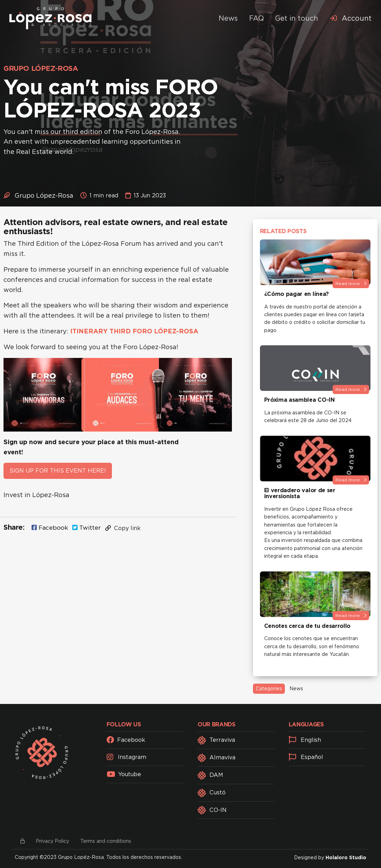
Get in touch (297, 18)
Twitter (86, 528)
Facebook (50, 528)
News (228, 18)
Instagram (126, 757)
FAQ (256, 18)
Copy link (123, 528)
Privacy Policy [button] (52, 841)
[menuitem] (351, 18)
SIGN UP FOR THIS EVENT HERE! (58, 471)
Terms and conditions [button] (106, 841)
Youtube (124, 774)
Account (351, 18)
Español (306, 757)
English (305, 740)
